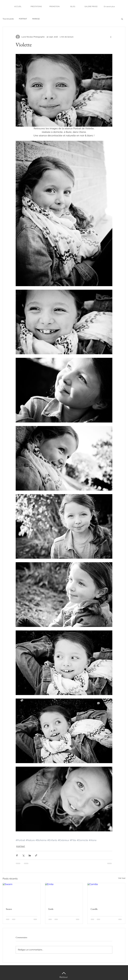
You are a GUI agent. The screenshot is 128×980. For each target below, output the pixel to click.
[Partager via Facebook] (17, 855)
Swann (9, 909)
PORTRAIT (23, 19)
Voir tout (122, 878)
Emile (51, 909)
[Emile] (64, 894)
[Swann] (22, 894)
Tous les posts (8, 19)
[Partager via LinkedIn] (30, 855)
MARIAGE (36, 19)
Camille (94, 909)
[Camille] (106, 894)
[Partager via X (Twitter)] (23, 855)
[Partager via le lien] (36, 855)
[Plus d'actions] (111, 37)
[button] (122, 19)
